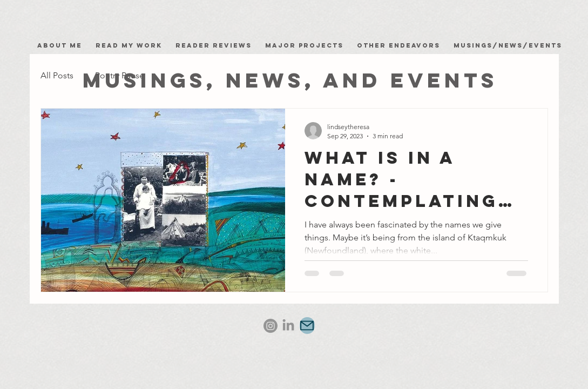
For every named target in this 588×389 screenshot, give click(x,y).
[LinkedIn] (288, 326)
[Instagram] (271, 326)
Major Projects (304, 45)
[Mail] (307, 326)
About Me (62, 45)
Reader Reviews (214, 45)
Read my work (131, 45)
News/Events (530, 45)
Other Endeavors (398, 45)
